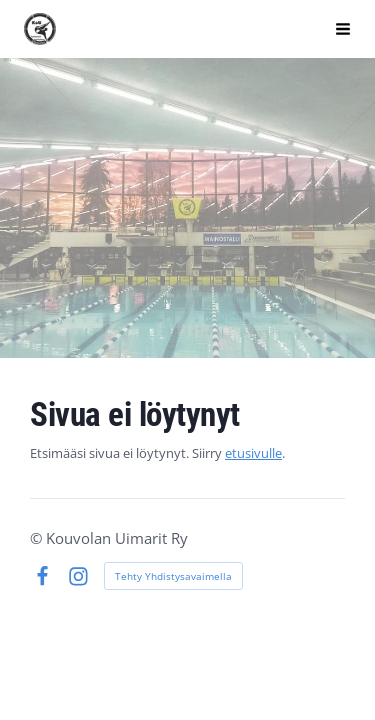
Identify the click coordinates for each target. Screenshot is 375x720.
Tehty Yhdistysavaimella (173, 576)
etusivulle (253, 453)
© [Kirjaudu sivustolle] (38, 538)
